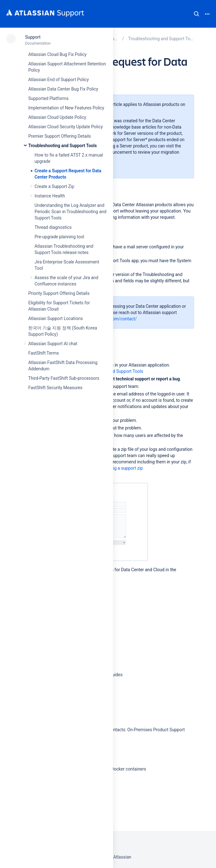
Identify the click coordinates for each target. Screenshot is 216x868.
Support (33, 37)
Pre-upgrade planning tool (59, 237)
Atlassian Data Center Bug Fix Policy (63, 89)
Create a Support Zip (54, 186)
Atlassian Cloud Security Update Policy (65, 127)
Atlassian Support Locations (56, 318)
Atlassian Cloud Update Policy (57, 117)
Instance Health (50, 196)
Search (197, 14)
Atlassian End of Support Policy (59, 80)
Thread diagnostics (53, 227)
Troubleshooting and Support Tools (62, 146)
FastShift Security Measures (55, 388)
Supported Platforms (48, 98)
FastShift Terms (43, 353)
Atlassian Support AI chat (53, 344)
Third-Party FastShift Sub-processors (64, 378)
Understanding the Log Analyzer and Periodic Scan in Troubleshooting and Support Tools (70, 212)
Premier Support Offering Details (60, 136)
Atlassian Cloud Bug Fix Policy (57, 54)
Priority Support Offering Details (59, 293)
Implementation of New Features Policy (66, 108)
